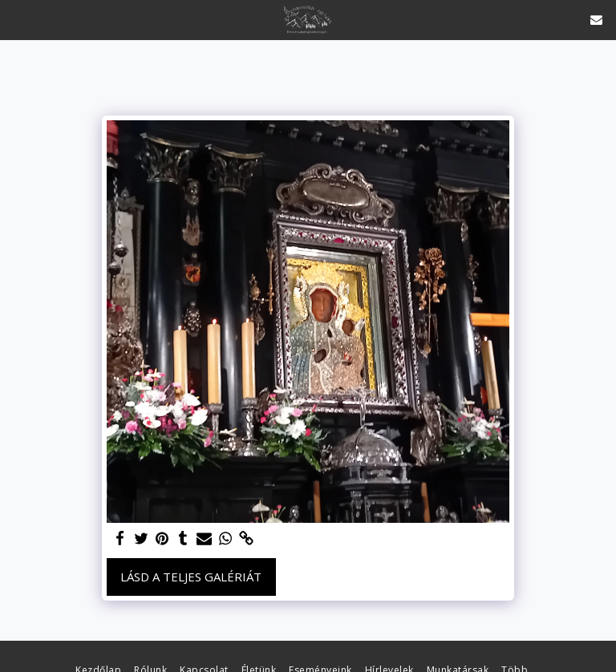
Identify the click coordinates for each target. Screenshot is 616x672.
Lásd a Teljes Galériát (191, 577)
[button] (18, 19)
